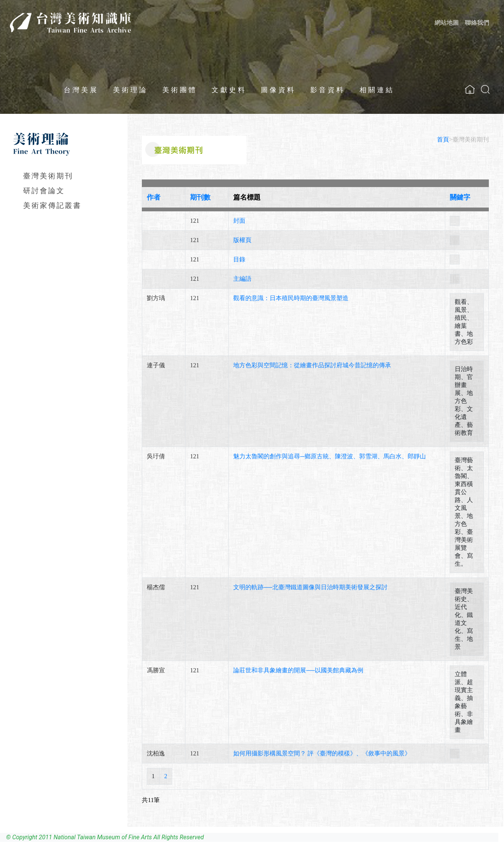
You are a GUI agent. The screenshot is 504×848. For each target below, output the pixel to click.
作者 (154, 197)
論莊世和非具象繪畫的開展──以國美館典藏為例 (298, 670)
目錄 (239, 259)
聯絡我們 (477, 23)
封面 (239, 221)
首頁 (443, 139)
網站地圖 (447, 23)
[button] (485, 89)
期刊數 (200, 197)
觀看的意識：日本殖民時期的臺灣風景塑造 (291, 298)
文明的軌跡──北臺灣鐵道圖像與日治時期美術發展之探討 (310, 587)
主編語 (242, 279)
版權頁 (242, 240)
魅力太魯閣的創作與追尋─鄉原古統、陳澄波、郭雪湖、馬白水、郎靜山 (329, 456)
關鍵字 (460, 197)
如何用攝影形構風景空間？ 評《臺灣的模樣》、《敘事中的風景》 (322, 753)
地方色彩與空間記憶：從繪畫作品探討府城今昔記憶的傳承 (312, 365)
